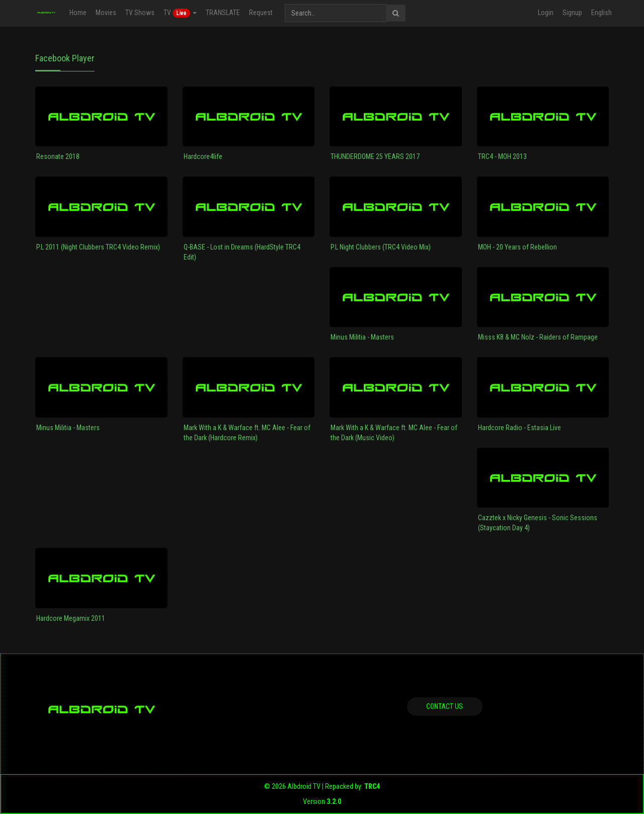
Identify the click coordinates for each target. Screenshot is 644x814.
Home (78, 13)
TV (180, 13)
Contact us (445, 706)
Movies (106, 13)
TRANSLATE (223, 13)
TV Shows (140, 13)
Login (546, 13)
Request (261, 13)
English (601, 13)
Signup (572, 13)
